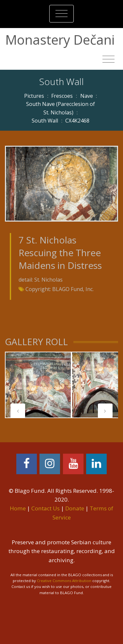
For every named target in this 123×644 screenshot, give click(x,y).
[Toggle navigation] (62, 14)
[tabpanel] (38, 385)
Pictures (34, 96)
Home (18, 508)
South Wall (45, 121)
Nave (87, 96)
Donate (75, 508)
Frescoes (62, 96)
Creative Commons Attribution (64, 581)
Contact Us (46, 508)
